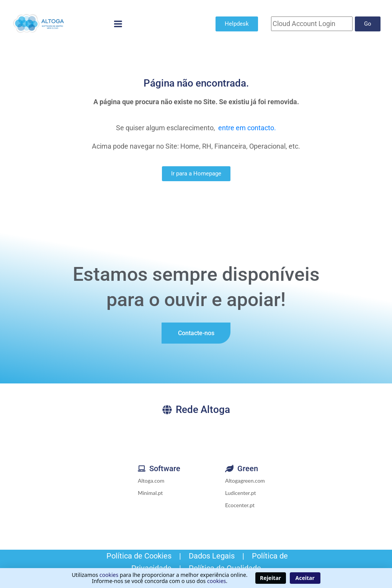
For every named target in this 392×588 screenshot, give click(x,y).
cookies (109, 575)
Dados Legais (212, 556)
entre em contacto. (247, 128)
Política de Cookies (138, 556)
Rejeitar (270, 578)
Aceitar (305, 578)
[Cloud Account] (312, 24)
